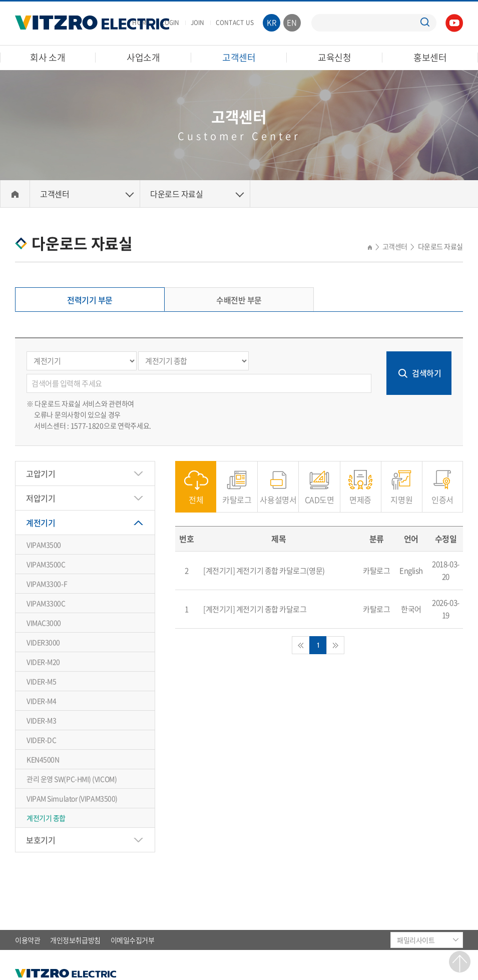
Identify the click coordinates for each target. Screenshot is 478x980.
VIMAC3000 (44, 623)
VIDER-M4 (41, 701)
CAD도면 (320, 494)
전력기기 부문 (90, 300)
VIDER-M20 (43, 662)
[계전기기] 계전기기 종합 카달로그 (255, 609)
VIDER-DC (41, 740)
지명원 (401, 494)
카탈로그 (237, 494)
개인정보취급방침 (75, 940)
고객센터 (239, 57)
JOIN (198, 23)
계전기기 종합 (46, 818)
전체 (196, 494)
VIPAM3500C (46, 564)
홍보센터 (430, 57)
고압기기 (41, 473)
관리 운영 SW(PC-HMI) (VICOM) (72, 779)
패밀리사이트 (416, 940)
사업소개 (143, 57)
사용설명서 (278, 494)
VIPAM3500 (44, 545)
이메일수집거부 (133, 940)
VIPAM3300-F (47, 584)
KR (272, 23)
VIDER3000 (43, 642)
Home (15, 194)
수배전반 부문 (239, 300)
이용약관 (28, 940)
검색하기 (426, 373)
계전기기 (41, 523)
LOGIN (170, 23)
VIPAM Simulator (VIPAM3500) (72, 798)
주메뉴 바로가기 (0, 0)
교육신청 (335, 57)
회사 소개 (48, 57)
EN (292, 23)
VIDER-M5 (41, 681)
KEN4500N (43, 759)
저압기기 (41, 498)
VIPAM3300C (46, 603)
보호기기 (41, 840)
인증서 (442, 494)
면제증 (360, 494)
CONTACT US (235, 23)
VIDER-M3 (41, 720)
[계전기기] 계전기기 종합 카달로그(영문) (264, 571)
